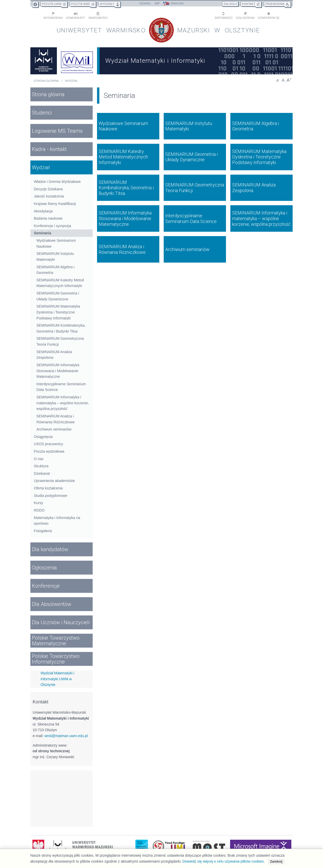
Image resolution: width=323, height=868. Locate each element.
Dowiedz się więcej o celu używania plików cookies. (224, 861)
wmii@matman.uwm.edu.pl (66, 736)
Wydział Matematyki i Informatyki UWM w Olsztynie (58, 679)
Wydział (71, 81)
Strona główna (46, 81)
